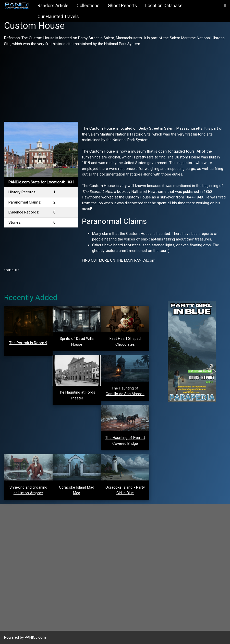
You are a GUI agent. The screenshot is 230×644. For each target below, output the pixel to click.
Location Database (164, 5)
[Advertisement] (115, 82)
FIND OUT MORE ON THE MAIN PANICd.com (119, 260)
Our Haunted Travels (58, 16)
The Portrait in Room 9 (28, 343)
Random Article (53, 5)
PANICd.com (35, 637)
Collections (88, 5)
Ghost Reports (122, 5)
